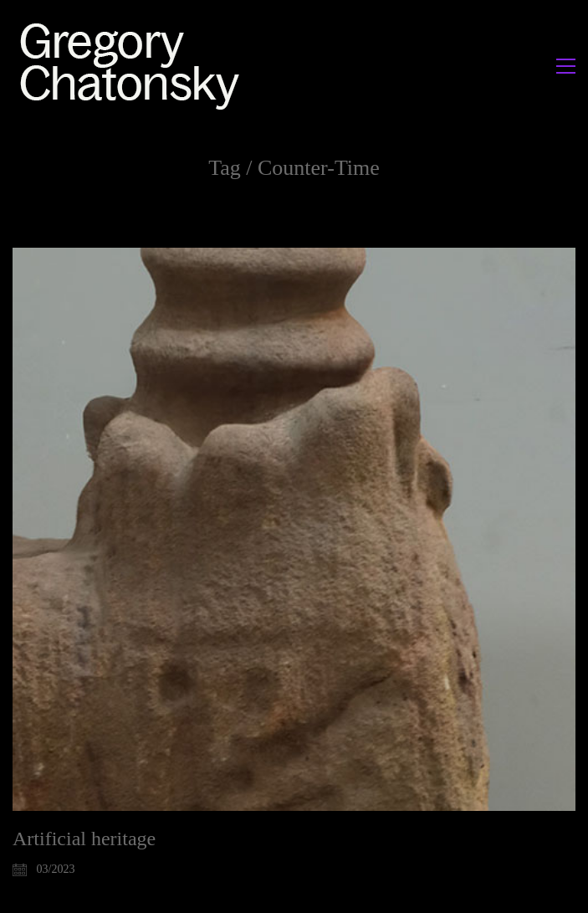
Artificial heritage (84, 839)
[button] (566, 66)
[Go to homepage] (134, 66)
